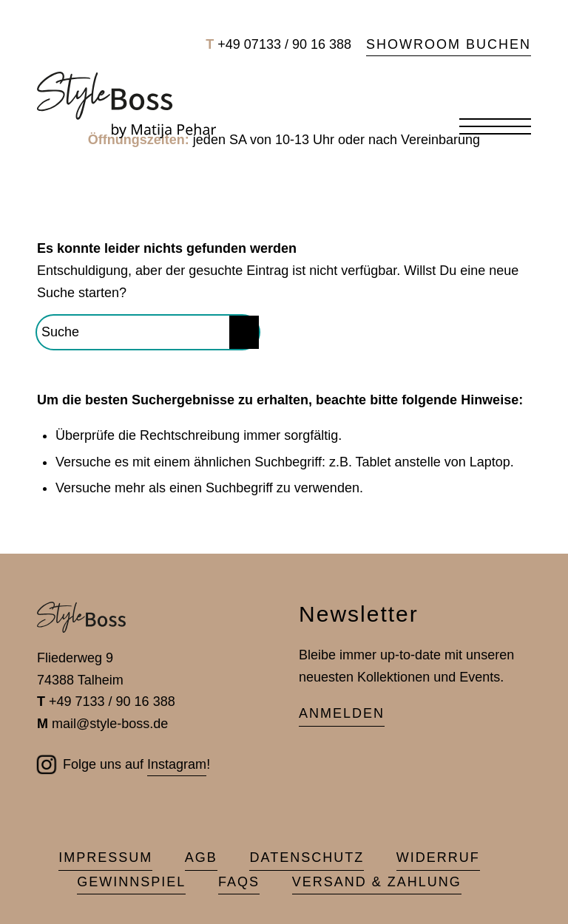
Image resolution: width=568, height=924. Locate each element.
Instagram (177, 764)
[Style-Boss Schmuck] (126, 105)
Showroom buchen (449, 44)
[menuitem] (445, 45)
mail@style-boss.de (110, 724)
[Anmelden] (342, 714)
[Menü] (488, 127)
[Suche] (148, 332)
